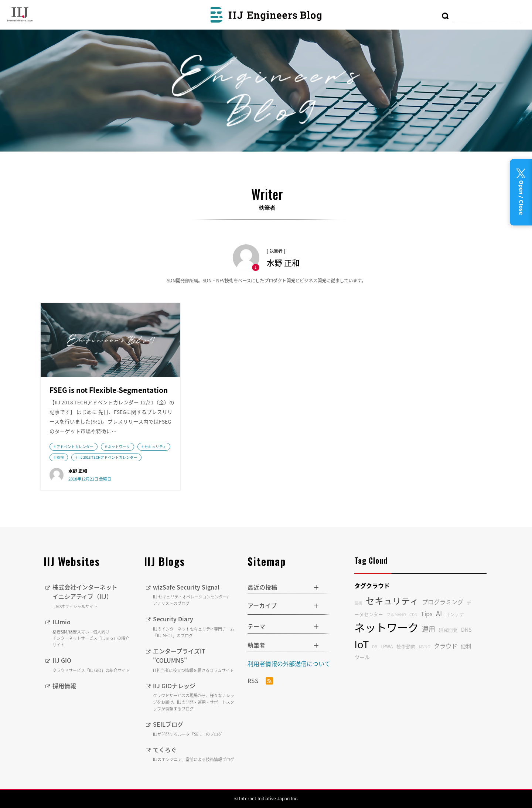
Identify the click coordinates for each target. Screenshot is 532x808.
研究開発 (448, 630)
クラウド (446, 646)
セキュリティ (155, 447)
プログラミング (443, 602)
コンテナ (455, 614)
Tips (427, 614)
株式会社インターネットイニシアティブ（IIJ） (93, 596)
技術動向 (406, 646)
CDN (413, 615)
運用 (429, 629)
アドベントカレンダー (75, 447)
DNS (466, 629)
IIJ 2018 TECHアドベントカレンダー (108, 457)
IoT (362, 644)
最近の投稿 (262, 587)
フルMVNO (396, 615)
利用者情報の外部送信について (289, 663)
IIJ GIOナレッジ (195, 697)
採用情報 (64, 686)
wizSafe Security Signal (195, 595)
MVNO (425, 647)
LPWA (387, 646)
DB (375, 647)
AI (439, 613)
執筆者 (256, 645)
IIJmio (93, 633)
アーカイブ (262, 605)
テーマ (256, 626)
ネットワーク (119, 447)
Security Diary (195, 627)
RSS (260, 681)
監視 (60, 457)
